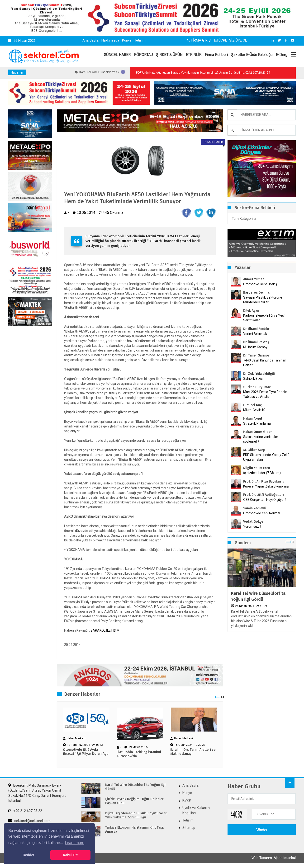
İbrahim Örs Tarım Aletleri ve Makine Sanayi (193, 752)
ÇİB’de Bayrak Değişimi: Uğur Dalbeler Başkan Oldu (134, 801)
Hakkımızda (110, 40)
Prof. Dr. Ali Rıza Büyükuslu (264, 481)
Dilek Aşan (251, 311)
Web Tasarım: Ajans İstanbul (274, 858)
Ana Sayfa (90, 40)
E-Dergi (282, 55)
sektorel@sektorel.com (29, 821)
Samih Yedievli (254, 508)
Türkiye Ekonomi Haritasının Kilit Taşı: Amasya (134, 830)
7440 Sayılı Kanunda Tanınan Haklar (265, 363)
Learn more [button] (75, 843)
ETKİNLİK (194, 55)
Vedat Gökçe (253, 522)
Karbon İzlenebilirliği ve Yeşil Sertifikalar (264, 318)
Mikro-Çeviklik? (254, 410)
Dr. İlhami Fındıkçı (257, 329)
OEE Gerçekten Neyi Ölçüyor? (265, 500)
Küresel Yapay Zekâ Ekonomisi (266, 486)
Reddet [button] (28, 855)
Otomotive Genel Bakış (260, 284)
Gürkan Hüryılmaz (257, 387)
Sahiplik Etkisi (253, 379)
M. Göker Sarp (254, 450)
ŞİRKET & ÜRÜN (169, 55)
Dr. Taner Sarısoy (256, 355)
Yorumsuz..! (252, 526)
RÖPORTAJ (143, 55)
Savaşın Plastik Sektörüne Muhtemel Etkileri (263, 300)
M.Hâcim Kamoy (255, 347)
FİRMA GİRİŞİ (199, 40)
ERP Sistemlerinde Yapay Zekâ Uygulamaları (266, 457)
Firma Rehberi (216, 55)
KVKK (187, 800)
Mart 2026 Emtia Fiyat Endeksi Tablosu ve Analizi (266, 394)
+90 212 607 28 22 (25, 811)
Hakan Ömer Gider (258, 432)
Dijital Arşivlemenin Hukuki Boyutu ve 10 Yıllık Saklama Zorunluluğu (136, 815)
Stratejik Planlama (257, 423)
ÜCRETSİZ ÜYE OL (231, 40)
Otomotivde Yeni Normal (262, 513)
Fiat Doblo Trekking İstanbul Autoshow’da (139, 754)
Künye (127, 40)
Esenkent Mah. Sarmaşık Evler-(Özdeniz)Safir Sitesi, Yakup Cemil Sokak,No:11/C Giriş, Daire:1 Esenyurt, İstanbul (37, 793)
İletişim (140, 40)
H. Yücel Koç (252, 405)
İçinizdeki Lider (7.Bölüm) (262, 473)
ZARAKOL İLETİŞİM (105, 630)
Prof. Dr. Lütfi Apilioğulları (264, 495)
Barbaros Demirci (257, 293)
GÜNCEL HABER (117, 55)
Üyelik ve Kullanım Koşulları (196, 810)
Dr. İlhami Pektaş (256, 342)
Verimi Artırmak (255, 334)
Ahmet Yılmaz (254, 279)
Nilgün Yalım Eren (257, 468)
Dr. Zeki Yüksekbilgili (259, 374)
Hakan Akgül (253, 419)
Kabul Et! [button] (70, 855)
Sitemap (189, 828)
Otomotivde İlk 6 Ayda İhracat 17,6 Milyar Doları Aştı (86, 752)
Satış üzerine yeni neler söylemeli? (261, 439)
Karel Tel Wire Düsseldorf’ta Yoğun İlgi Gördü (258, 596)
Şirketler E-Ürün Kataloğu (252, 55)
